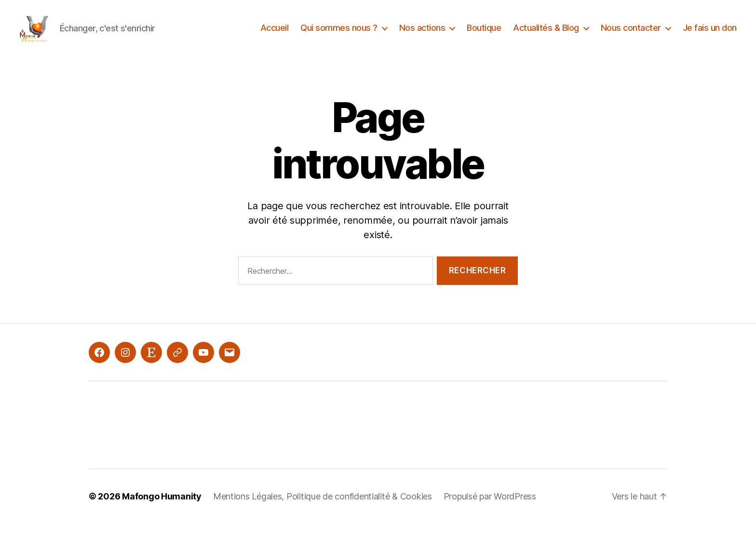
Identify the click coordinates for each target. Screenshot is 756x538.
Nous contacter (631, 35)
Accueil (275, 35)
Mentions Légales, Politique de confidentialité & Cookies (323, 511)
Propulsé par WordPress (490, 511)
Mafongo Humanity (162, 511)
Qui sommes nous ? (339, 35)
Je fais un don (710, 35)
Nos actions (422, 35)
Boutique (484, 35)
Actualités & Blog (546, 35)
